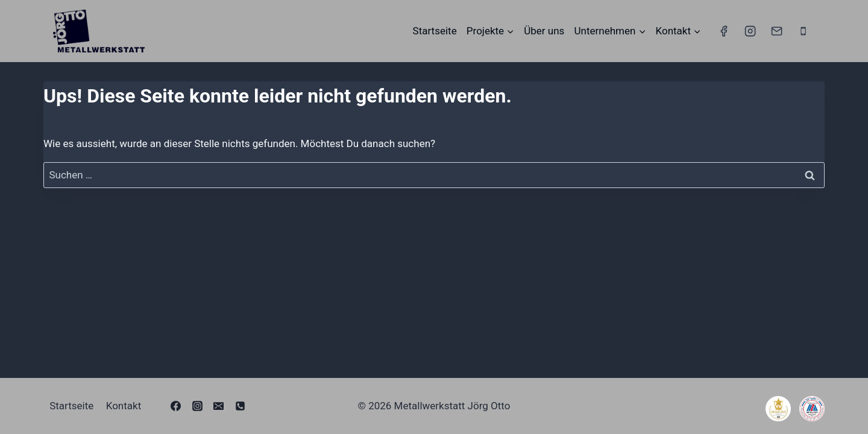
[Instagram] (750, 31)
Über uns (544, 31)
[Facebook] (723, 31)
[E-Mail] (776, 31)
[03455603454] (240, 406)
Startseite (435, 31)
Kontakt (124, 406)
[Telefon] (804, 31)
